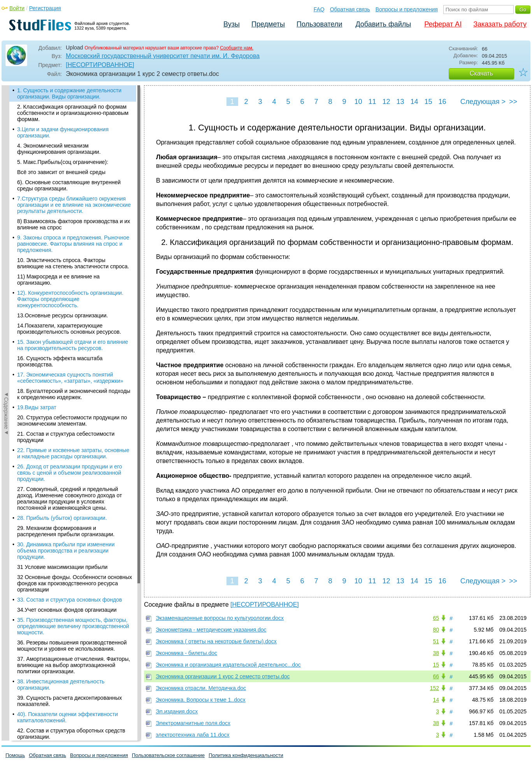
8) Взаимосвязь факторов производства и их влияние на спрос (74, 224)
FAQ (319, 9)
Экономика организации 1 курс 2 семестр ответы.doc (223, 676)
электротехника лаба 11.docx (193, 735)
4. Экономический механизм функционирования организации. (59, 149)
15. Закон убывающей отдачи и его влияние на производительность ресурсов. (73, 345)
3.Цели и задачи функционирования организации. (63, 132)
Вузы (232, 24)
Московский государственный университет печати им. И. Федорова (163, 56)
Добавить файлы (383, 24)
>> (513, 102)
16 (442, 102)
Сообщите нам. (237, 48)
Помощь (15, 755)
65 (436, 618)
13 (400, 102)
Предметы (268, 24)
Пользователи (319, 24)
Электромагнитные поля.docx (193, 723)
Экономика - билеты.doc (186, 653)
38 (436, 653)
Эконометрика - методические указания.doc (211, 630)
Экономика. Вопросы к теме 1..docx (201, 700)
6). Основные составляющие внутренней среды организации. (69, 185)
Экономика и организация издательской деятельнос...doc (228, 665)
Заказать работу (500, 24)
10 (358, 102)
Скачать (481, 73)
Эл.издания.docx (177, 711)
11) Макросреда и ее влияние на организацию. (58, 280)
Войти (17, 8)
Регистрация (45, 8)
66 (436, 676)
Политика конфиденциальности (246, 755)
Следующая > (483, 102)
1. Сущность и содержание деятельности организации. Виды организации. (69, 93)
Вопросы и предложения (407, 9)
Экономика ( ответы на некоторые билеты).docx (216, 641)
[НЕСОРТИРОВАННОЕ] (100, 65)
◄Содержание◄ (6, 222)
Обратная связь (350, 9)
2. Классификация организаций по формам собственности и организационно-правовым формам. (73, 113)
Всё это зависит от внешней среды (61, 172)
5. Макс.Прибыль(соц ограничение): (63, 162)
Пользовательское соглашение (168, 755)
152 (435, 688)
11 (372, 102)
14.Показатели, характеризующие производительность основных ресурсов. (69, 329)
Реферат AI (443, 24)
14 (414, 102)
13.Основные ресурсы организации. (62, 315)
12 (386, 102)
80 (436, 630)
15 (428, 102)
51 (436, 641)
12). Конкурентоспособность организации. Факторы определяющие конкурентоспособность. (70, 299)
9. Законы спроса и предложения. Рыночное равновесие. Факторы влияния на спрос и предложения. (73, 244)
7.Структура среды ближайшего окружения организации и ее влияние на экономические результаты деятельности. (74, 205)
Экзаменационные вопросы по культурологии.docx (220, 618)
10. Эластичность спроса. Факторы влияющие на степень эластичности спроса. (73, 263)
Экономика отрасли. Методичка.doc (201, 688)
